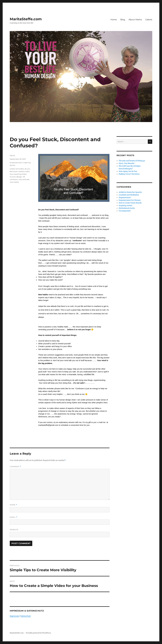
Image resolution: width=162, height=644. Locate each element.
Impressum (14, 616)
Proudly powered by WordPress (38, 633)
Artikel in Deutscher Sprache (130, 192)
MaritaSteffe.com (26, 19)
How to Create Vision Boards (130, 203)
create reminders (17, 169)
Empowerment (16, 163)
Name (13, 505)
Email (14, 517)
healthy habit (24, 171)
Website (14, 530)
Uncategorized (125, 211)
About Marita (135, 20)
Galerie (149, 20)
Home (114, 20)
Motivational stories (127, 208)
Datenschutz (26, 616)
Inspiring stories (125, 206)
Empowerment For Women (130, 200)
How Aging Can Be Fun (128, 171)
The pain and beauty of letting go (132, 161)
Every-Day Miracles (127, 163)
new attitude (24, 179)
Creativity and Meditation (129, 195)
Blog (123, 20)
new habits (14, 182)
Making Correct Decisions (129, 174)
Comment (16, 467)
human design (16, 177)
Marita (12, 155)
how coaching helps (18, 174)
